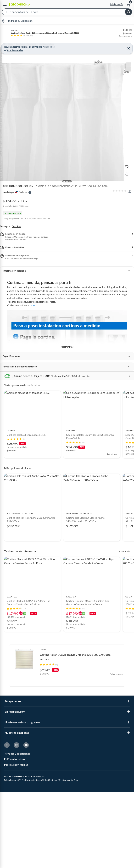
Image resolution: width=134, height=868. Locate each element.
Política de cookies (15, 785)
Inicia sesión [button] (117, 4)
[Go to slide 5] (72, 459)
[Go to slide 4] (70, 459)
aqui (33, 296)
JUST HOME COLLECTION (18, 182)
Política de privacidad (16, 790)
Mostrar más (67, 337)
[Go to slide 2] (64, 459)
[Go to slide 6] (74, 549)
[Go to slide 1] (62, 459)
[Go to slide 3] (67, 459)
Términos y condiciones (17, 779)
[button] (67, 13)
